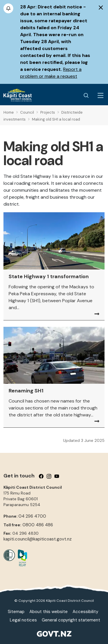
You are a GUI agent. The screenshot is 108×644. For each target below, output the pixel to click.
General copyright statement (71, 620)
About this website (49, 612)
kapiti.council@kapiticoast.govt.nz (38, 539)
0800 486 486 (38, 525)
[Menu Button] (101, 95)
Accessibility (85, 612)
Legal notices (23, 620)
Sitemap (16, 612)
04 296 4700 (32, 516)
